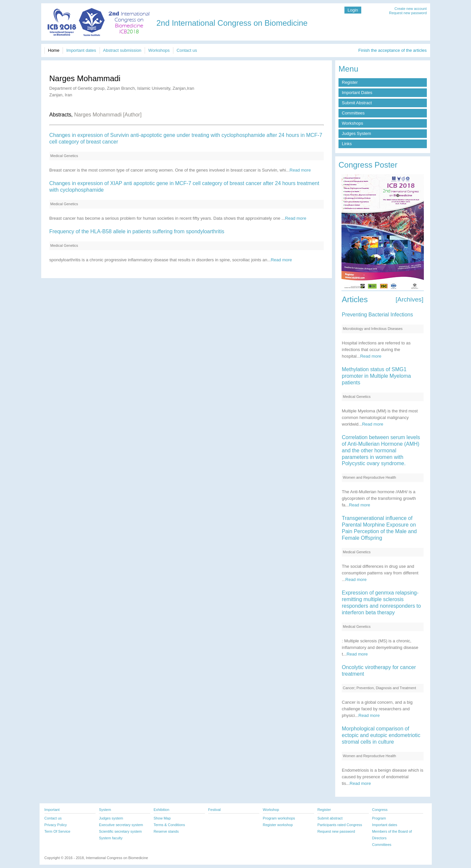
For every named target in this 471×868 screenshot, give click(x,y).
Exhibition (162, 810)
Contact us (187, 50)
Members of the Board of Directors (392, 835)
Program (379, 818)
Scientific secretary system (120, 831)
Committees (353, 113)
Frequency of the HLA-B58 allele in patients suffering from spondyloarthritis (137, 231)
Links (347, 144)
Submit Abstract (357, 103)
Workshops (159, 50)
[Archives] (409, 299)
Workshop (271, 810)
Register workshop (278, 825)
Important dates (81, 50)
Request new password (408, 13)
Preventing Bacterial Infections (377, 315)
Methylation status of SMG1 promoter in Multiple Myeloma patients (376, 376)
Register (350, 82)
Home (54, 50)
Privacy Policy (56, 825)
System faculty (111, 838)
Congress (380, 810)
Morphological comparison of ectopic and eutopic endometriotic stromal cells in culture (381, 735)
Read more (300, 170)
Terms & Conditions (169, 825)
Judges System (356, 133)
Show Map (162, 818)
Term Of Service (58, 831)
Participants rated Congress (340, 825)
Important (52, 810)
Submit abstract (330, 818)
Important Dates (357, 93)
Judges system (111, 818)
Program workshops (279, 818)
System (105, 810)
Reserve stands (166, 831)
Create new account (411, 9)
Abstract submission (122, 50)
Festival (215, 810)
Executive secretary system (121, 825)
